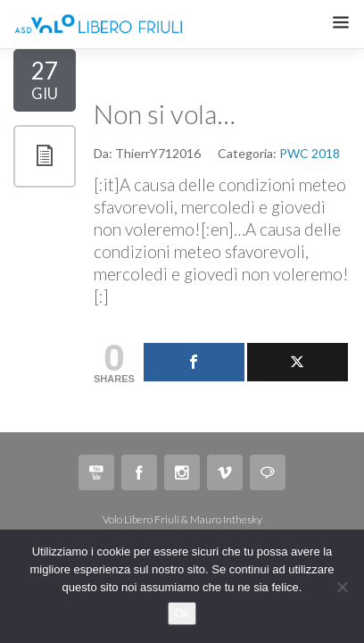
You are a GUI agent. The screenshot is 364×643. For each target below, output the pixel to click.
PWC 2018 (310, 153)
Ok (182, 613)
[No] (342, 587)
